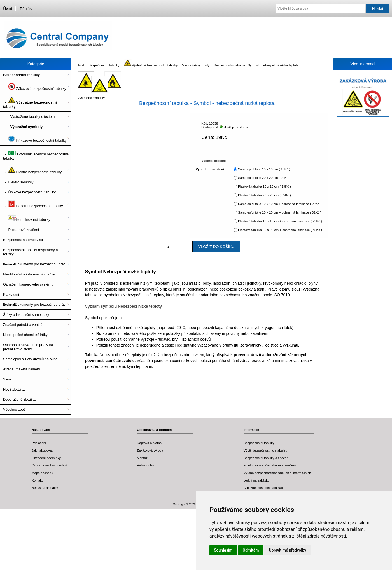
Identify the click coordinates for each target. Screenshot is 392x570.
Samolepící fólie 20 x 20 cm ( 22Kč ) (264, 178)
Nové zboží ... (14, 389)
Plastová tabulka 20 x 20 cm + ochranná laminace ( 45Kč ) (280, 230)
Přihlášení (39, 443)
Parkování (11, 294)
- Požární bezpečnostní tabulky (33, 204)
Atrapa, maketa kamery (22, 369)
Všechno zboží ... (17, 409)
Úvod (8, 9)
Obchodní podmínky (46, 458)
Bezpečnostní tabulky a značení (267, 458)
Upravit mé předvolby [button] (287, 550)
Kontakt (37, 480)
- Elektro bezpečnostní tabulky (32, 170)
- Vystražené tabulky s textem (29, 117)
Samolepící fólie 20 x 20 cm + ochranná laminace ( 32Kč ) (280, 212)
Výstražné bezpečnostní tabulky (151, 65)
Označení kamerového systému (28, 284)
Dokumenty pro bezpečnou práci (35, 264)
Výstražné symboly (196, 65)
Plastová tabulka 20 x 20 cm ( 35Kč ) (264, 195)
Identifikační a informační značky (29, 274)
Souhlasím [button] (223, 550)
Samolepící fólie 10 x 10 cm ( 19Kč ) (264, 169)
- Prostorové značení (21, 230)
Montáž (142, 458)
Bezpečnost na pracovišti (23, 240)
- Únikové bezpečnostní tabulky (29, 192)
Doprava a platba (149, 443)
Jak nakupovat (42, 450)
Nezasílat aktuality (45, 488)
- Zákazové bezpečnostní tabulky (35, 87)
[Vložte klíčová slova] (321, 8)
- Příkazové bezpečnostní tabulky (35, 139)
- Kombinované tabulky (27, 218)
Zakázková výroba (150, 450)
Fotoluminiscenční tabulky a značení (270, 465)
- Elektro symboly (18, 182)
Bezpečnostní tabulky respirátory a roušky (31, 252)
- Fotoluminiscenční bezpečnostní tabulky (36, 154)
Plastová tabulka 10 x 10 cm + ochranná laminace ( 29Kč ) (280, 221)
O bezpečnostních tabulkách (264, 488)
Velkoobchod (146, 465)
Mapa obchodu (42, 473)
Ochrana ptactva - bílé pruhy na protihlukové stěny (28, 347)
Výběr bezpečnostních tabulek (265, 450)
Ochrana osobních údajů (49, 465)
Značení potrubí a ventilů (23, 325)
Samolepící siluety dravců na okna (30, 359)
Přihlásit (27, 9)
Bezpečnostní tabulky (104, 65)
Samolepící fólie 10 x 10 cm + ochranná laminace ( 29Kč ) (280, 204)
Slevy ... (9, 379)
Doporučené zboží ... (20, 399)
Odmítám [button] (251, 550)
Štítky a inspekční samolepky (26, 315)
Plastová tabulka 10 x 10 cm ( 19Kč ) (264, 186)
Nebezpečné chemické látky (25, 335)
